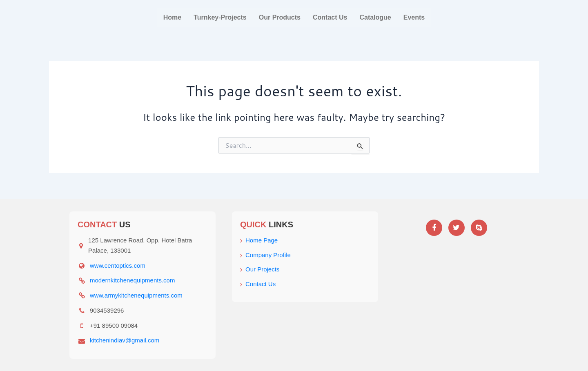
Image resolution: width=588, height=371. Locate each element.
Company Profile (265, 255)
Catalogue (375, 17)
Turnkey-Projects (220, 17)
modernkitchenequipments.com (132, 280)
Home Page (259, 240)
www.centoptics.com (118, 265)
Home (172, 17)
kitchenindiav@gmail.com (125, 340)
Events (414, 17)
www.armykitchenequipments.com (136, 295)
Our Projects (260, 269)
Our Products (280, 17)
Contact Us (330, 17)
